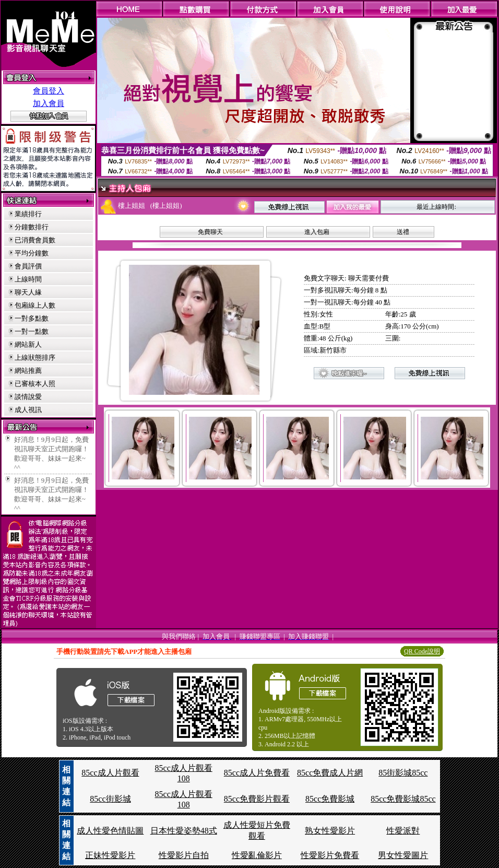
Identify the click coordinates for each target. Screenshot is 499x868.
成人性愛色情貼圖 (110, 831)
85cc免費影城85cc (403, 799)
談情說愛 (28, 397)
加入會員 (49, 103)
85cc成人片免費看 (257, 773)
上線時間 (28, 279)
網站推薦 (28, 371)
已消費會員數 (35, 240)
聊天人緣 (28, 292)
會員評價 (28, 266)
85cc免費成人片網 (330, 773)
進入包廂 (317, 232)
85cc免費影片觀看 (257, 799)
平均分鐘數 (32, 253)
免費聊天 (210, 232)
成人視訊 (28, 410)
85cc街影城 (110, 799)
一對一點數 (32, 331)
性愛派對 (403, 831)
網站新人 (28, 344)
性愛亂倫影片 (257, 855)
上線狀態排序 (35, 357)
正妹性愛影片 (110, 855)
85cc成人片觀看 (110, 773)
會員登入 (49, 91)
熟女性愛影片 (330, 831)
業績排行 (28, 214)
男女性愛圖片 (403, 855)
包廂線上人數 (35, 305)
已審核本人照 (35, 384)
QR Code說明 (422, 651)
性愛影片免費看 (330, 855)
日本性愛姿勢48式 (184, 831)
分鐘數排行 (32, 227)
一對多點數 (32, 318)
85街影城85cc (403, 773)
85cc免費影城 (330, 799)
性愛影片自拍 (184, 855)
